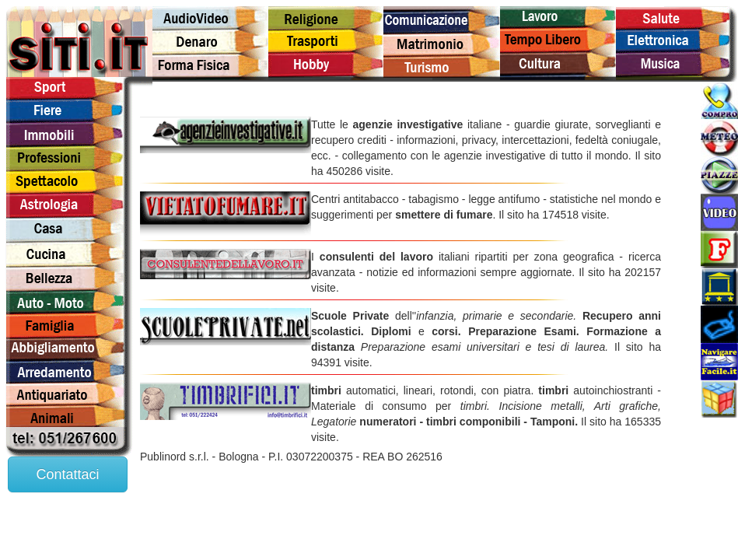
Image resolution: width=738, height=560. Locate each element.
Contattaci (67, 474)
